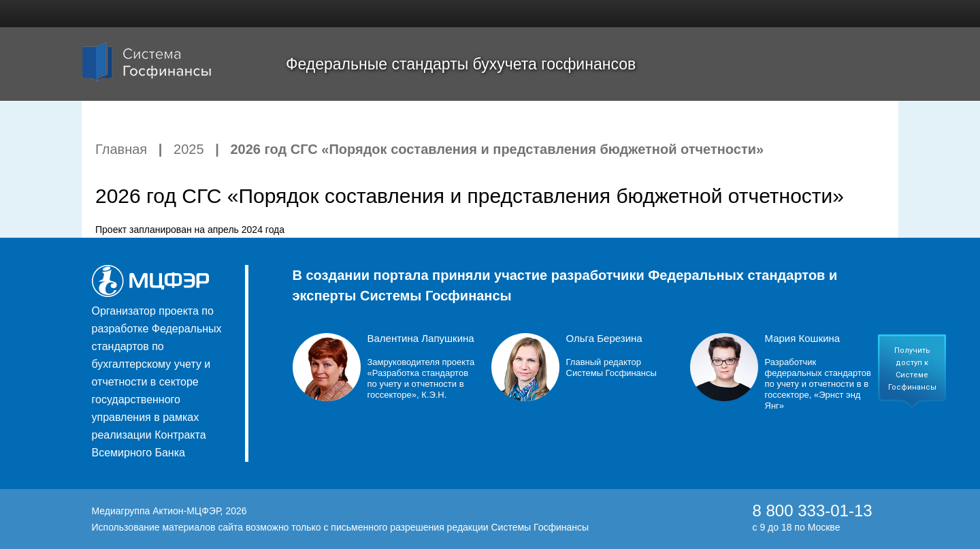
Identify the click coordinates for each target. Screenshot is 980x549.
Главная (121, 149)
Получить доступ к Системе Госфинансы (912, 369)
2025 (189, 149)
